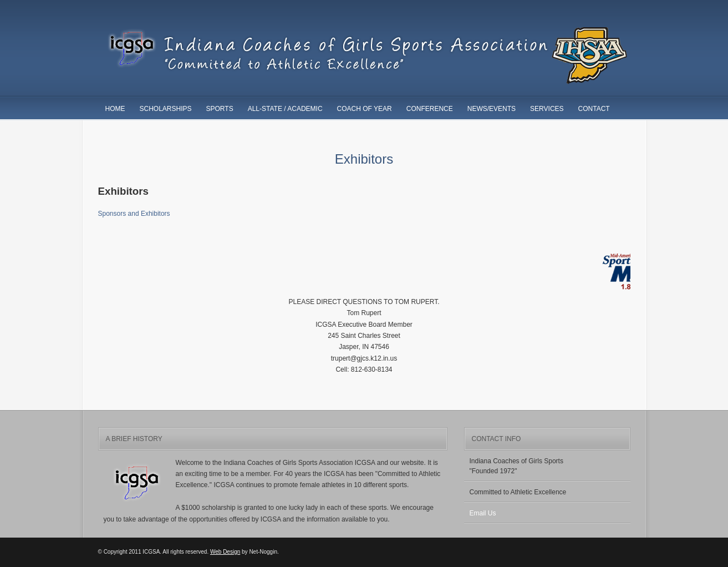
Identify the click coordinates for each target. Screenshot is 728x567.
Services (547, 109)
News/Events (492, 109)
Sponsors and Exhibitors (134, 214)
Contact (594, 109)
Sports (220, 109)
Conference (430, 109)
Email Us (483, 513)
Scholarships (166, 109)
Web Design (225, 552)
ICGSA (364, 56)
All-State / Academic (285, 109)
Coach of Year (365, 109)
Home (115, 109)
